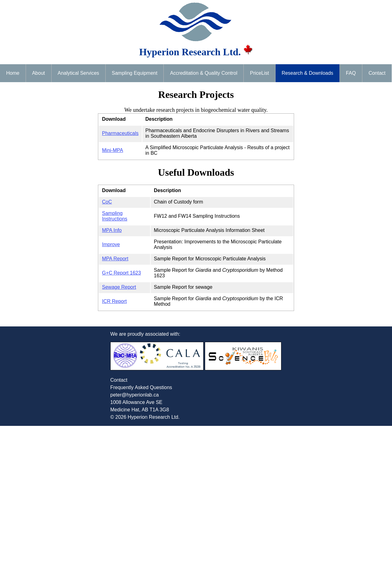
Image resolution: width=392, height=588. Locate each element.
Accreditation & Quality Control (204, 73)
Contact (377, 73)
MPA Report (115, 259)
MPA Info (112, 230)
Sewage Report (119, 287)
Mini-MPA (112, 150)
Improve (111, 244)
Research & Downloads (308, 73)
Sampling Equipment (135, 73)
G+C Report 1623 (121, 273)
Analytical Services (78, 73)
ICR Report (114, 301)
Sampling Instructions (115, 216)
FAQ (351, 73)
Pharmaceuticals (120, 133)
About (39, 73)
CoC (107, 202)
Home (13, 73)
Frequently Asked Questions (141, 387)
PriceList (259, 73)
